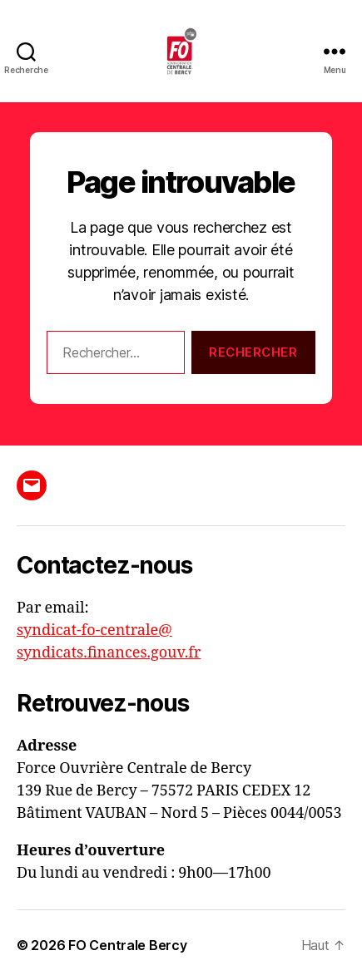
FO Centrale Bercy (127, 945)
